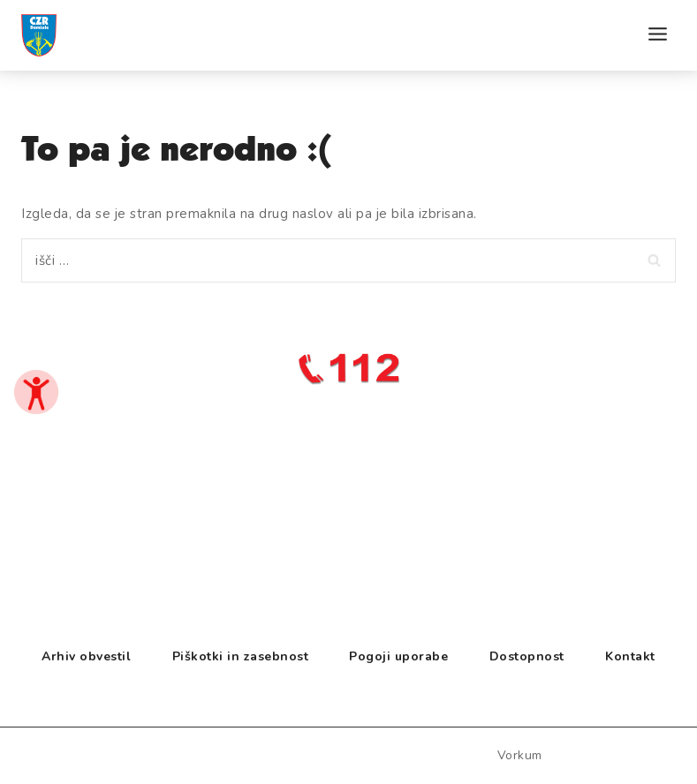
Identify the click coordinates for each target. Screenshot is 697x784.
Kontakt (630, 656)
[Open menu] (657, 42)
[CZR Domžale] (65, 67)
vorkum (520, 755)
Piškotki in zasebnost (241, 656)
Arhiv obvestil (86, 656)
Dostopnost (527, 656)
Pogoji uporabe (398, 656)
